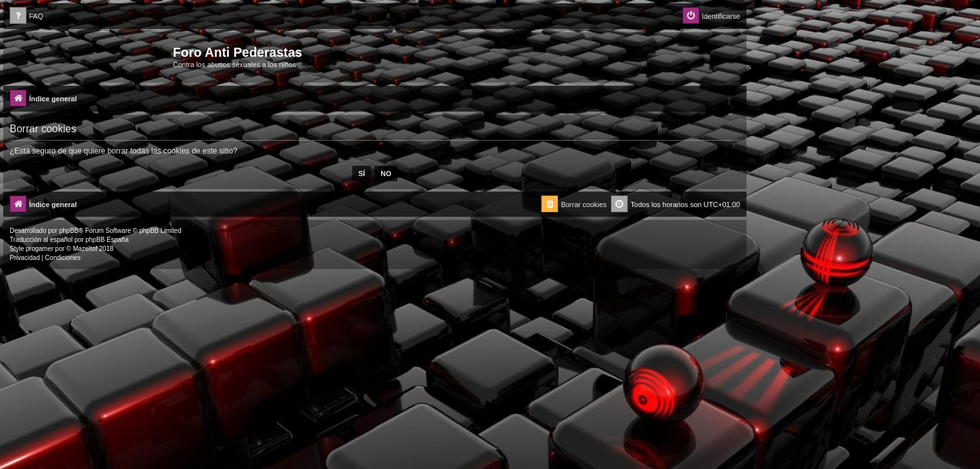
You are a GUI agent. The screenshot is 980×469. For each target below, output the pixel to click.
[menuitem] (26, 16)
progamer (40, 249)
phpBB (69, 231)
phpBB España (107, 240)
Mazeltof (85, 249)
